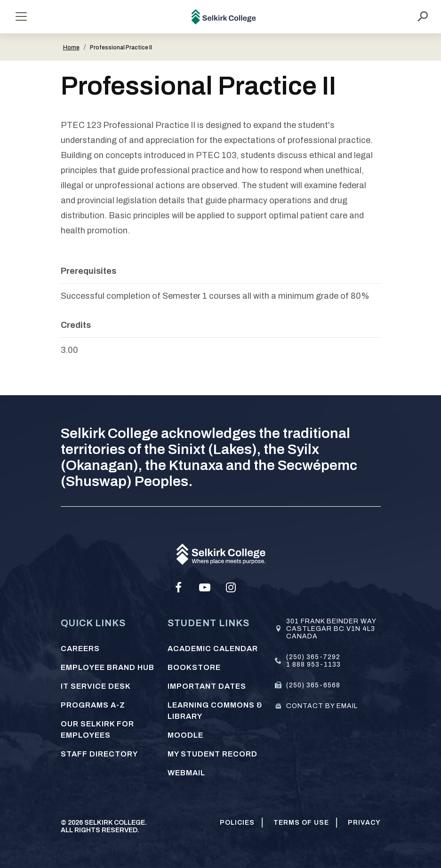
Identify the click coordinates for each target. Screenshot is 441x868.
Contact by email (322, 706)
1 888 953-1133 (313, 665)
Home (71, 48)
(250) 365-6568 (313, 685)
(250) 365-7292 (313, 657)
